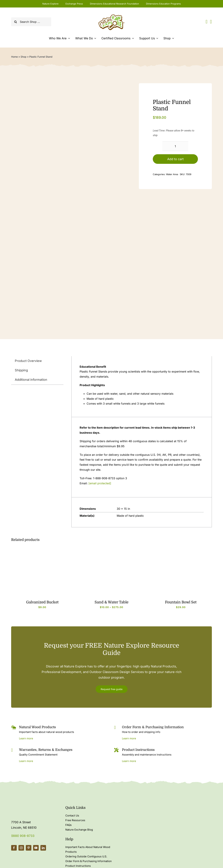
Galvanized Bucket (42, 602)
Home (14, 57)
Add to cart (175, 159)
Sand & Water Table (111, 602)
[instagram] (21, 848)
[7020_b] (181, 548)
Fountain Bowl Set (181, 602)
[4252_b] (42, 548)
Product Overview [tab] (28, 361)
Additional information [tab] (31, 380)
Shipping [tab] (21, 370)
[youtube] (36, 848)
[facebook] (14, 848)
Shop (24, 57)
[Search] (16, 22)
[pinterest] (29, 848)
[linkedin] (43, 848)
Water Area (172, 174)
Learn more (26, 738)
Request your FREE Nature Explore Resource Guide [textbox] (112, 649)
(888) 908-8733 (23, 836)
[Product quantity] (175, 146)
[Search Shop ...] (31, 22)
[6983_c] (111, 548)
